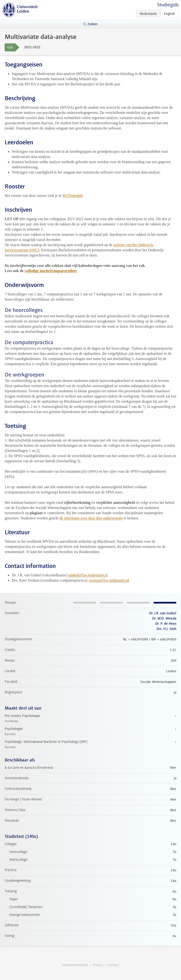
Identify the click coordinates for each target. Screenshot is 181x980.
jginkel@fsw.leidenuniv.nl (88, 575)
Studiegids (168, 5)
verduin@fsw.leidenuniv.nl (109, 580)
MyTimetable (73, 196)
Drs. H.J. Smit (166, 629)
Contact (114, 965)
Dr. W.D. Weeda (164, 618)
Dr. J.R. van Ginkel (163, 613)
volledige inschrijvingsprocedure (51, 271)
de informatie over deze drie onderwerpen (91, 518)
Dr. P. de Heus (166, 624)
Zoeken (93, 24)
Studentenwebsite (75, 965)
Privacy (98, 965)
